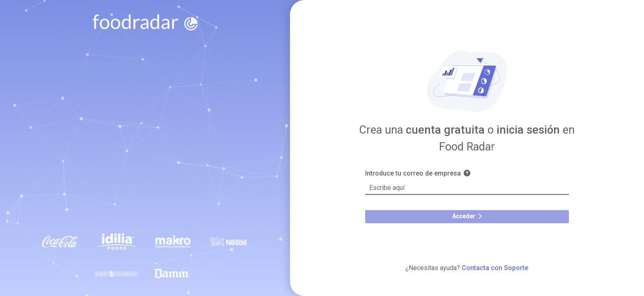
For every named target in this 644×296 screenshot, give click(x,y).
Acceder (467, 216)
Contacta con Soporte (495, 268)
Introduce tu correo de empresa (422, 173)
